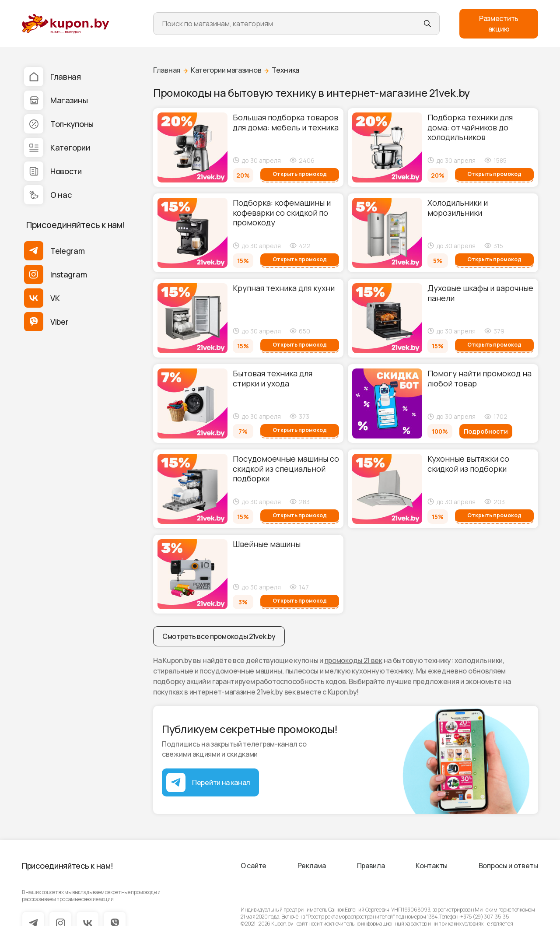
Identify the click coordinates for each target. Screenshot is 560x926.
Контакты (432, 866)
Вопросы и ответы (508, 866)
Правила (371, 866)
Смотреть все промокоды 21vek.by (219, 636)
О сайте (254, 866)
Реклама (312, 866)
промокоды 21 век (353, 660)
